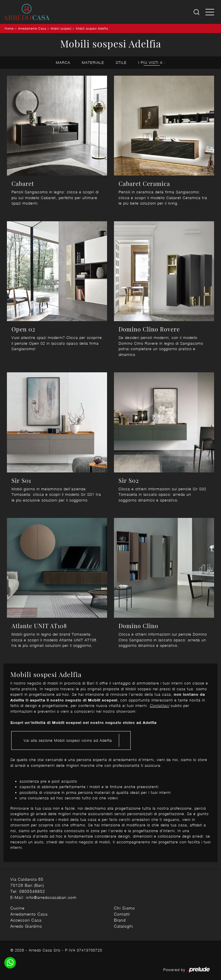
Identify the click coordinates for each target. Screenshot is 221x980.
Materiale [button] (93, 62)
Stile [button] (121, 62)
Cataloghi (124, 926)
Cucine (17, 908)
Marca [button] (63, 62)
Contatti (122, 914)
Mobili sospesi (61, 28)
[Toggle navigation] (210, 12)
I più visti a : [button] (152, 62)
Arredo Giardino (26, 926)
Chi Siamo (124, 908)
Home (9, 28)
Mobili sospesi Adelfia (92, 28)
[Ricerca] (197, 12)
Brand (120, 920)
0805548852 (32, 891)
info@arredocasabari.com (51, 897)
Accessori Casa (26, 920)
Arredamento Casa (32, 28)
